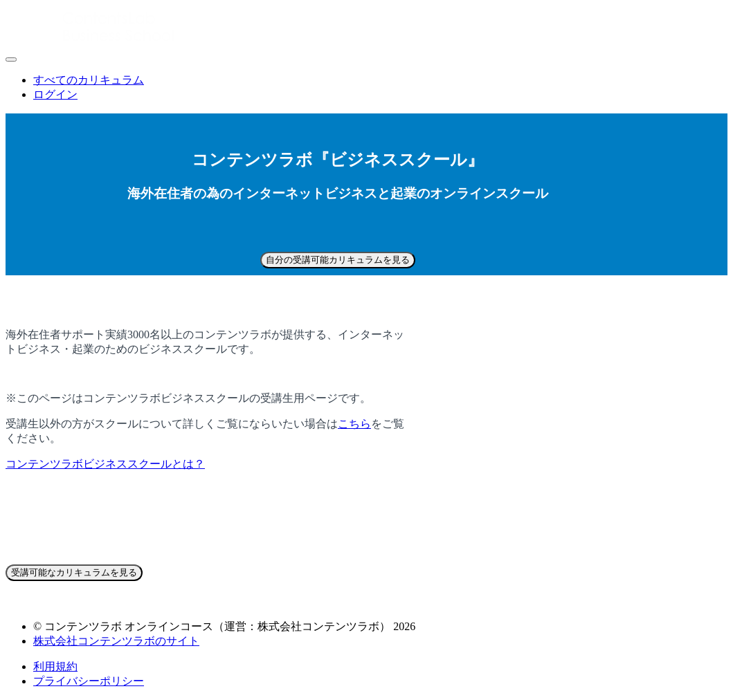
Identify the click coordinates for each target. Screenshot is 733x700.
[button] (11, 59)
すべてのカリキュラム (89, 80)
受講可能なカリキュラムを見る (74, 572)
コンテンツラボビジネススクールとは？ (105, 464)
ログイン (55, 94)
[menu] (366, 88)
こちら (354, 424)
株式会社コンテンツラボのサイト (116, 641)
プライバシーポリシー (89, 681)
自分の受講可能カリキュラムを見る (338, 260)
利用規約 (55, 666)
